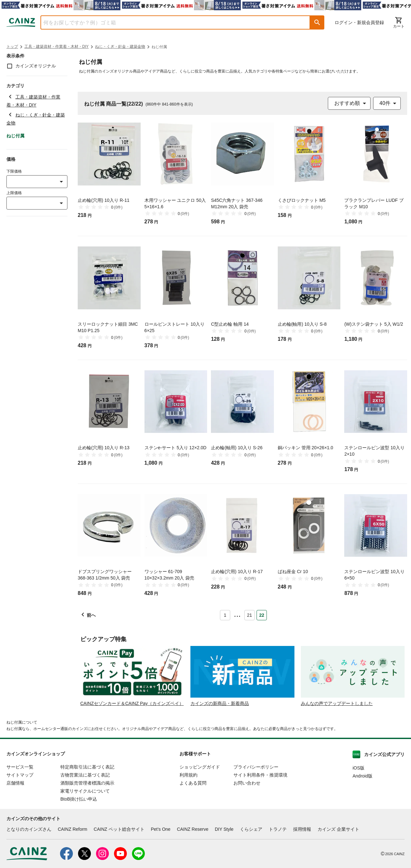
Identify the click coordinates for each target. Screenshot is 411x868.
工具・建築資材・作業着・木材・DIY (57, 47)
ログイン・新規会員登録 (359, 22)
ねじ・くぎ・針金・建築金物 (120, 47)
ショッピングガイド (200, 767)
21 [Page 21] (249, 615)
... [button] (237, 614)
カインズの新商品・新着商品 (220, 703)
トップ (12, 47)
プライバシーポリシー (256, 767)
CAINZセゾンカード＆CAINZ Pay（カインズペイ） (132, 703)
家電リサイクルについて (85, 791)
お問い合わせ (247, 783)
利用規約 (188, 775)
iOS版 (359, 768)
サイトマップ (20, 775)
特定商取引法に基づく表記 (87, 767)
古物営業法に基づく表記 (85, 775)
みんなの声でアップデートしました (337, 703)
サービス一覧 (20, 767)
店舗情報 (15, 783)
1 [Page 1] (225, 615)
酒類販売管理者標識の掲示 (87, 783)
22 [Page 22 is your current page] (262, 615)
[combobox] (171, 22)
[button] (317, 22)
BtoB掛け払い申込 (79, 799)
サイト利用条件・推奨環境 (260, 775)
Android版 (363, 776)
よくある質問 (193, 783)
